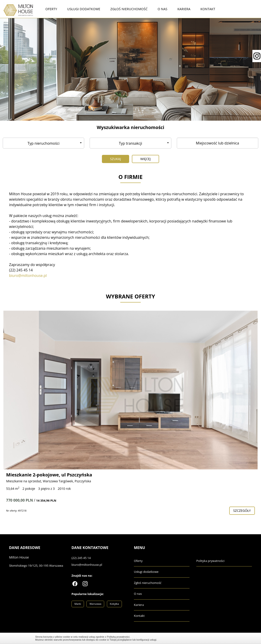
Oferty (51, 9)
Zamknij (224, 638)
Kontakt (208, 9)
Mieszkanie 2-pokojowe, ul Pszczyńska (49, 475)
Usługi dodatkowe (84, 9)
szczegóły (242, 511)
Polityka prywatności (210, 561)
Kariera (184, 9)
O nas (162, 9)
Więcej (145, 159)
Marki (78, 604)
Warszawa (95, 604)
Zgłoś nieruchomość (129, 9)
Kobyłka (114, 604)
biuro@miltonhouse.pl (87, 565)
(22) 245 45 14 (81, 558)
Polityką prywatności (118, 637)
